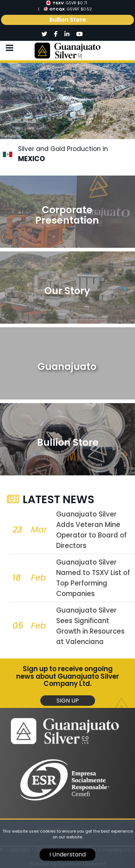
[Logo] (67, 50)
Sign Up (68, 701)
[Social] (44, 34)
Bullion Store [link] (68, 20)
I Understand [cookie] (67, 854)
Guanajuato (67, 366)
